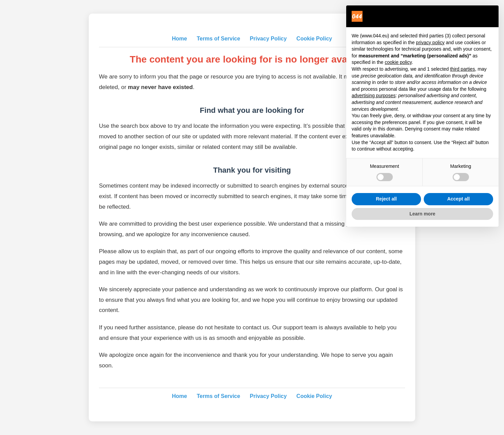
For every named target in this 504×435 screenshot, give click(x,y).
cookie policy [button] (398, 62)
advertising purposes (374, 95)
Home (179, 39)
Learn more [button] (422, 214)
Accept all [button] (458, 199)
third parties (462, 69)
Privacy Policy (268, 39)
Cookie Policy (314, 39)
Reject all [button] (386, 199)
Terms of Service (218, 39)
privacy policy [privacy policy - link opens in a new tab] (430, 42)
